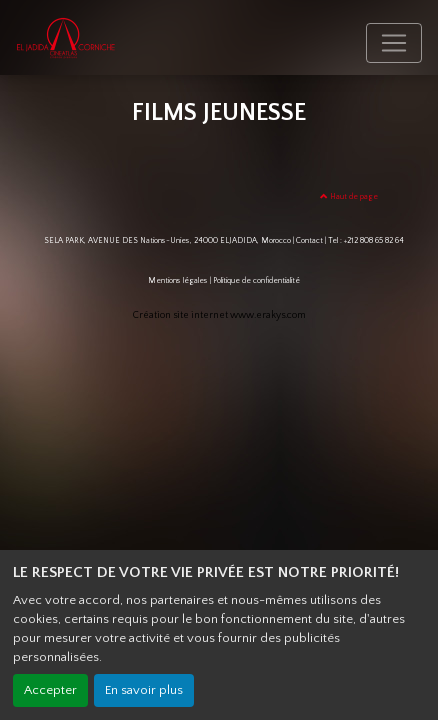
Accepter (50, 690)
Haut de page (349, 196)
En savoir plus (144, 690)
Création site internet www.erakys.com (219, 315)
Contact (309, 240)
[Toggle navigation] (394, 43)
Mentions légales (178, 280)
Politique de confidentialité (256, 280)
